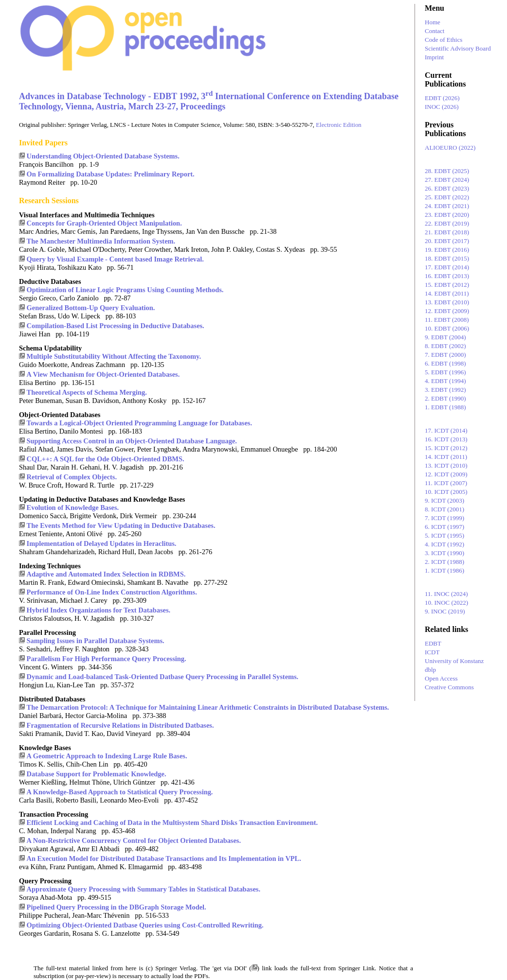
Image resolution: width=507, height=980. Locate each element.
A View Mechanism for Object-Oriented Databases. (103, 374)
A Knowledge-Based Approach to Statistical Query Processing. (120, 792)
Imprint (434, 57)
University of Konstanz (454, 661)
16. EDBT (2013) (447, 276)
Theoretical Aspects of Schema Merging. (87, 392)
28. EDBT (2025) (447, 171)
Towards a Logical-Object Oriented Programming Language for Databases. (139, 423)
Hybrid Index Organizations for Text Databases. (99, 610)
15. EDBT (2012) (447, 285)
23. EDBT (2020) (447, 215)
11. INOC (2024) (446, 594)
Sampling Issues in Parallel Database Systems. (96, 641)
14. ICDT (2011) (446, 457)
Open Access (441, 678)
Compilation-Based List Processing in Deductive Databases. (116, 326)
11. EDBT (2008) (447, 320)
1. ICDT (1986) (444, 570)
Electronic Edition (338, 125)
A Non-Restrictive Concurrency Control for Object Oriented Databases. (134, 840)
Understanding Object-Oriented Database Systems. (103, 156)
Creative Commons (449, 687)
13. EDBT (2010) (447, 302)
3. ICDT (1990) (444, 553)
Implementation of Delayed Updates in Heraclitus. (102, 543)
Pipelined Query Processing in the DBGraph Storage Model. (117, 907)
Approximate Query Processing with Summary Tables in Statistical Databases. (144, 889)
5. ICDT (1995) (444, 535)
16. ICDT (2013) (446, 439)
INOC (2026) (442, 107)
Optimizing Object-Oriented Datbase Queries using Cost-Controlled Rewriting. (145, 925)
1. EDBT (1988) (445, 407)
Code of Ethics (444, 40)
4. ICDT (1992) (444, 544)
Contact (435, 31)
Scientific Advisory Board (458, 48)
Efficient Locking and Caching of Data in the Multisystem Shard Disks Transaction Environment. (172, 822)
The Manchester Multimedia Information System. (101, 241)
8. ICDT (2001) (444, 509)
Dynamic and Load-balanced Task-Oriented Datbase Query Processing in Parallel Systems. (163, 677)
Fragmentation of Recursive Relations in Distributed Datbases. (120, 725)
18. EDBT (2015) (447, 258)
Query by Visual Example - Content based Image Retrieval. (115, 259)
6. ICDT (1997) (444, 527)
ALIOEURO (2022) (450, 148)
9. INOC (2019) (445, 611)
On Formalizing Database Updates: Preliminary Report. (111, 174)
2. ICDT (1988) (444, 562)
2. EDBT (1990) (445, 398)
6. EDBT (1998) (445, 363)
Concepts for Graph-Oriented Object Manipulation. (104, 223)
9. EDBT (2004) (445, 337)
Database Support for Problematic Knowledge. (97, 774)
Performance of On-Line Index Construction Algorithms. (112, 592)
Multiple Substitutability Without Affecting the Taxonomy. (114, 356)
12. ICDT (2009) (446, 474)
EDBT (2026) (442, 98)
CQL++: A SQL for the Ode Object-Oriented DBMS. (106, 459)
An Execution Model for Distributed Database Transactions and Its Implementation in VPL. (164, 858)
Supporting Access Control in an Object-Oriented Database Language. (132, 441)
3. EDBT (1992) (445, 390)
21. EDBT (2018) (447, 232)
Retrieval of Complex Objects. (72, 477)
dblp (430, 670)
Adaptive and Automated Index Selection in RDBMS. (106, 574)
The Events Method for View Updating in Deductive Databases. (121, 525)
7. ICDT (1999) (444, 518)
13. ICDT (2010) (446, 465)
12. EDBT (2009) (447, 311)
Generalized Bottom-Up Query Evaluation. (91, 308)
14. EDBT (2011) (447, 293)
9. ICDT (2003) (444, 500)
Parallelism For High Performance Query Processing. (107, 659)
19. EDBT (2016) (447, 250)
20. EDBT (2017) (447, 241)
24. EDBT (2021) (447, 206)
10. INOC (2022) (446, 603)
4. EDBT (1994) (445, 381)
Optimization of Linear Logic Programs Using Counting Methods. (125, 290)
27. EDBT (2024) (447, 180)
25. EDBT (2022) (447, 197)
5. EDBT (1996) (445, 372)
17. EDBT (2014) (447, 267)
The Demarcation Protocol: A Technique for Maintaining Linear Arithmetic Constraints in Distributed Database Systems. (208, 707)
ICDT (432, 652)
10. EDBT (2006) (447, 328)
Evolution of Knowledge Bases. (73, 507)
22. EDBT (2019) (447, 223)
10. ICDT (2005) (446, 492)
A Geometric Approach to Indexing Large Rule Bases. (107, 756)
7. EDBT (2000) (445, 355)
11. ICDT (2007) (446, 483)
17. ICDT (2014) (446, 430)
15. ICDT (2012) (446, 448)
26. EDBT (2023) (447, 188)
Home (433, 22)
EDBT (433, 643)
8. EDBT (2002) (445, 346)
